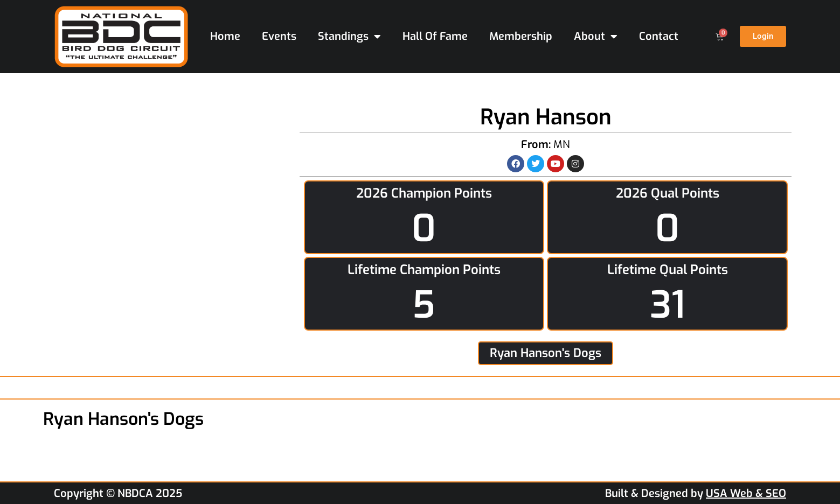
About (596, 37)
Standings (349, 37)
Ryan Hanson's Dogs (546, 353)
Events (279, 36)
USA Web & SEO (746, 493)
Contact (659, 36)
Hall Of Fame (435, 36)
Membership (521, 36)
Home (225, 36)
